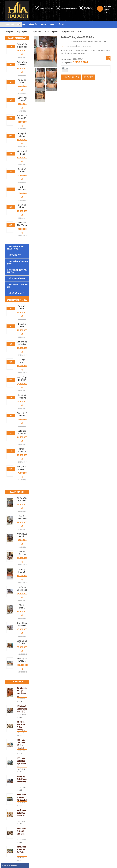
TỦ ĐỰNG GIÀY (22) (17, 279)
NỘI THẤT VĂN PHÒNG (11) (17, 286)
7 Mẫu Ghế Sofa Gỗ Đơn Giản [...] (21, 833)
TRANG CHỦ (9, 24)
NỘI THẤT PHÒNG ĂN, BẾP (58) (17, 271)
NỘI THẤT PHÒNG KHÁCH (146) (15, 248)
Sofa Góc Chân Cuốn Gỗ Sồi (22, 433)
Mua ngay (89, 77)
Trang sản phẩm (22, 32)
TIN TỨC (43, 24)
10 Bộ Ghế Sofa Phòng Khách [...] (22, 709)
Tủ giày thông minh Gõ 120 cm (72, 32)
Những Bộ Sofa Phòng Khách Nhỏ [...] (22, 780)
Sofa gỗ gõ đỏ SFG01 (22, 379)
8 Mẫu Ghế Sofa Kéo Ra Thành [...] (21, 851)
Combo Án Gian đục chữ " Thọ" (22, 536)
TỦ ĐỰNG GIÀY (36, 32)
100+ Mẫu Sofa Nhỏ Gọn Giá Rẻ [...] (22, 762)
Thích (63, 46)
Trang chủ (9, 32)
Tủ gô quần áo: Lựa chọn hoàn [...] (22, 692)
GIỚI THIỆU (21, 24)
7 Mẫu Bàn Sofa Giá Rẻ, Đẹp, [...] (22, 797)
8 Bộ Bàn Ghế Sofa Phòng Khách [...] (21, 726)
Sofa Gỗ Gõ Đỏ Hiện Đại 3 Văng (22, 661)
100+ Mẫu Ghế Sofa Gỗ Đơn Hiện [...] (21, 744)
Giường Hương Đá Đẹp (22, 572)
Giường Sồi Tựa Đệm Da (22, 501)
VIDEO (52, 24)
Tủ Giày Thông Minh (51, 32)
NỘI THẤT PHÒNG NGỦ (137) (17, 263)
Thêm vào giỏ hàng (71, 77)
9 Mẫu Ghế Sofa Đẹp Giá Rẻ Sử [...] (21, 814)
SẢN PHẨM (33, 24)
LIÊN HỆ (61, 24)
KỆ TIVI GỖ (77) (15, 255)
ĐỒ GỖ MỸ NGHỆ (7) (17, 293)
